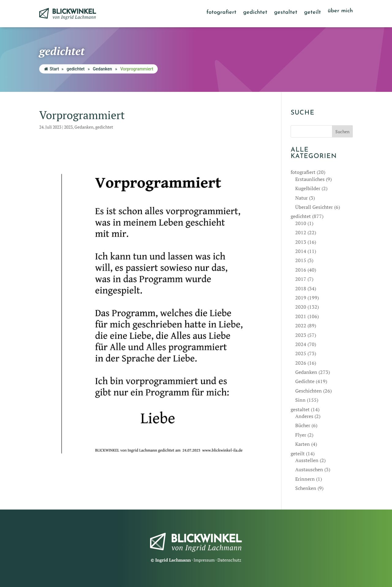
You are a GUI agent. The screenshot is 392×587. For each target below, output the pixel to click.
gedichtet (255, 13)
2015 (301, 260)
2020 (301, 307)
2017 (301, 279)
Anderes (304, 416)
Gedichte (305, 381)
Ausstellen (307, 460)
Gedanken (102, 69)
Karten (303, 444)
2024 (301, 344)
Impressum (204, 560)
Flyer (301, 435)
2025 (301, 353)
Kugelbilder (308, 188)
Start (52, 69)
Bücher (303, 425)
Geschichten (309, 391)
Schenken (306, 488)
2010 (301, 223)
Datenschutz (229, 560)
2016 (301, 270)
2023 (68, 127)
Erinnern (305, 479)
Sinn (300, 400)
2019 (301, 298)
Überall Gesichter (314, 207)
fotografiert (221, 13)
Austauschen (309, 469)
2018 (301, 288)
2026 (301, 363)
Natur (302, 198)
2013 (301, 242)
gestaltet (286, 13)
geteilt (313, 13)
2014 (301, 251)
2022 (301, 325)
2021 (301, 316)
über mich (340, 11)
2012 (301, 232)
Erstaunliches (310, 179)
